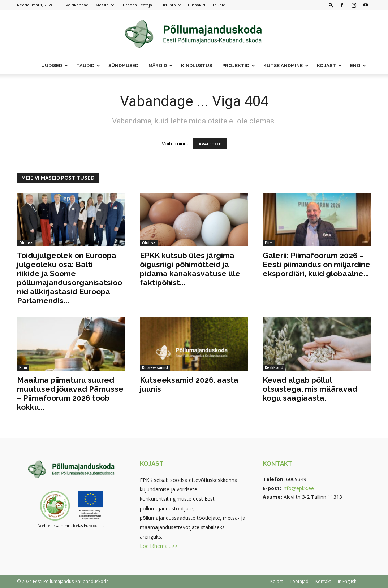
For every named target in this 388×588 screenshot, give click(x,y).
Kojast (329, 66)
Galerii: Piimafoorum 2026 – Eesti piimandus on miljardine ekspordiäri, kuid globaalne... (316, 264)
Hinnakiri (197, 5)
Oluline (26, 243)
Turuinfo (170, 5)
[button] (331, 5)
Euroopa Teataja (136, 5)
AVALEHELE (210, 144)
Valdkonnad (77, 5)
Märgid (161, 66)
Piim (269, 243)
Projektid (239, 66)
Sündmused (123, 66)
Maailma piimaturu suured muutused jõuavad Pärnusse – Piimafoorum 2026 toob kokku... (70, 393)
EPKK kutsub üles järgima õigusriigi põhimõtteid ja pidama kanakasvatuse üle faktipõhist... (190, 269)
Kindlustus (197, 66)
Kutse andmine (286, 66)
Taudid (219, 5)
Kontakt (323, 581)
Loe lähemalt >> (159, 546)
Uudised (55, 66)
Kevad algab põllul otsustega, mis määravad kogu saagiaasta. (310, 389)
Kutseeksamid (155, 367)
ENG (358, 66)
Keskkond (274, 367)
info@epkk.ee (298, 488)
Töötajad (299, 581)
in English (347, 581)
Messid (105, 5)
